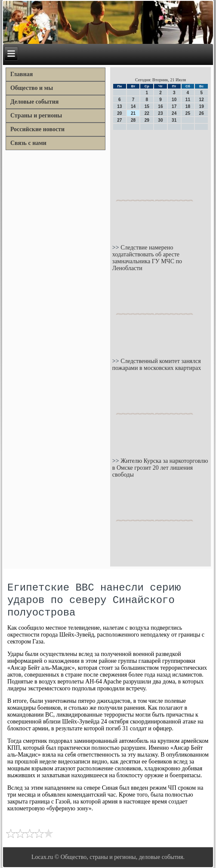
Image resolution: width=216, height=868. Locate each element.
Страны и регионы (36, 115)
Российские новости (37, 129)
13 (119, 106)
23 (160, 113)
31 (174, 120)
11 (188, 100)
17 (174, 106)
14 (133, 106)
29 (147, 120)
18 (188, 106)
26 (202, 113)
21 (133, 113)
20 (119, 113)
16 (160, 106)
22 (147, 113)
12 (202, 100)
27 (119, 120)
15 (147, 106)
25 (188, 113)
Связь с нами (28, 143)
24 (174, 113)
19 (202, 106)
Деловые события (34, 102)
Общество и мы (32, 88)
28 (133, 120)
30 (160, 120)
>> (116, 248)
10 (174, 100)
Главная (22, 74)
